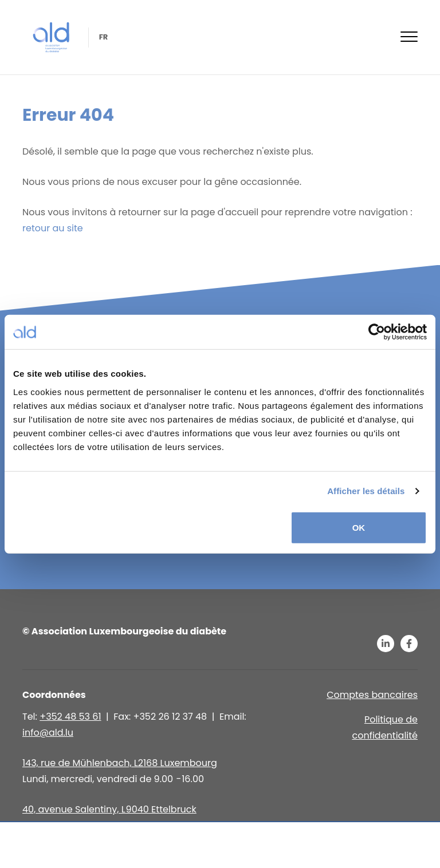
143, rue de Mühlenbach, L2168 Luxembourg (120, 763)
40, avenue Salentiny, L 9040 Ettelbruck (109, 809)
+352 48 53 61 (70, 717)
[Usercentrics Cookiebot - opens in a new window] (377, 332)
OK (359, 527)
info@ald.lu (48, 733)
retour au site (53, 228)
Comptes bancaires (372, 695)
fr (103, 37)
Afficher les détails (366, 491)
